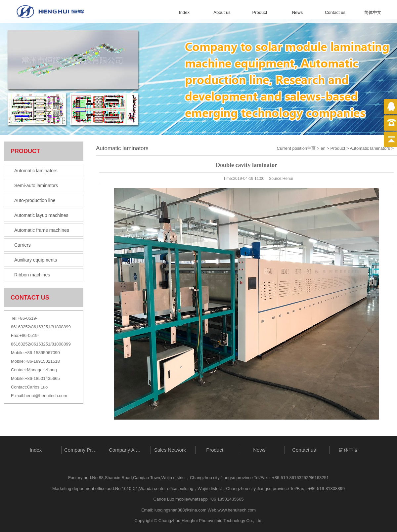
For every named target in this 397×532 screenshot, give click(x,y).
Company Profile (82, 450)
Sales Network (170, 450)
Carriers (22, 245)
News (298, 12)
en (323, 148)
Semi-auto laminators (36, 185)
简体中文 (373, 12)
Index (184, 12)
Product (260, 12)
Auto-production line (35, 200)
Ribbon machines (32, 275)
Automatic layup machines (41, 215)
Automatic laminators (36, 171)
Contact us (335, 12)
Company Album (127, 450)
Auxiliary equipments (36, 260)
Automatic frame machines (42, 230)
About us (222, 12)
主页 (311, 148)
